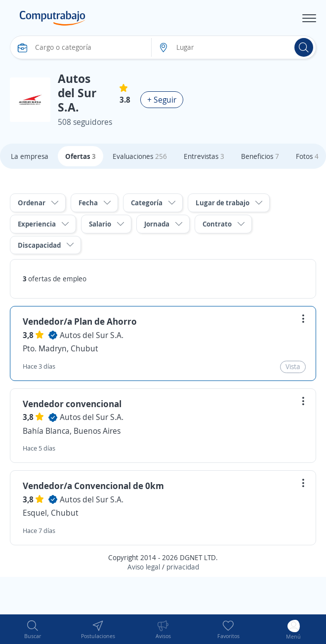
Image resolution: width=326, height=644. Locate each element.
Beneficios (260, 156)
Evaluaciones (140, 156)
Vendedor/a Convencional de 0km (93, 486)
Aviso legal (144, 567)
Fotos (307, 156)
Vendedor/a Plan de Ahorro (80, 321)
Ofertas (81, 156)
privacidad (183, 567)
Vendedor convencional (72, 404)
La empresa (30, 156)
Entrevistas (204, 156)
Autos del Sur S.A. (92, 335)
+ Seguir (162, 100)
